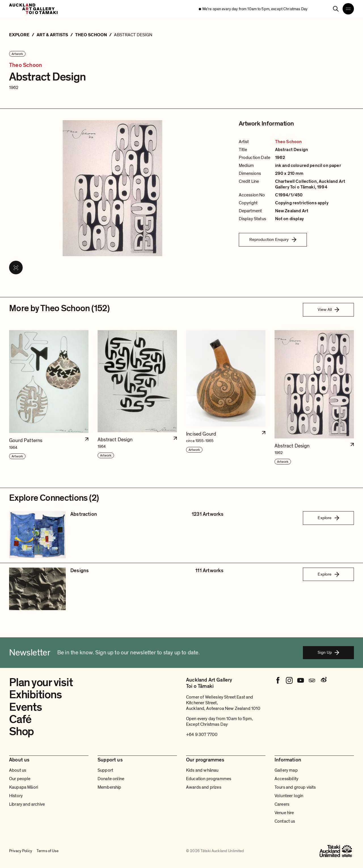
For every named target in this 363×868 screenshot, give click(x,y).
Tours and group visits (295, 787)
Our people (20, 779)
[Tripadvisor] (312, 680)
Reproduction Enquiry (273, 239)
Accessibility (286, 779)
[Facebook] (278, 680)
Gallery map (286, 770)
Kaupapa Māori (24, 787)
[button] (49, 398)
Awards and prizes (204, 787)
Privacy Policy (21, 851)
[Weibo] (323, 680)
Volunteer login (289, 796)
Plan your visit (41, 682)
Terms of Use (48, 851)
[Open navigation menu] (348, 9)
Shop (21, 731)
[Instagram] (289, 680)
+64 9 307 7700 (202, 735)
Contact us (285, 821)
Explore (328, 518)
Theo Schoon (26, 65)
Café (20, 719)
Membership (109, 787)
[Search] (336, 9)
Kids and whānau (202, 770)
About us (18, 770)
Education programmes (209, 779)
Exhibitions (35, 695)
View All (328, 309)
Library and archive (27, 804)
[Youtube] (301, 680)
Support (105, 770)
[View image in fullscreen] (16, 268)
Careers (282, 804)
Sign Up (328, 652)
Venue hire (284, 813)
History (16, 796)
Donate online (111, 779)
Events (26, 707)
